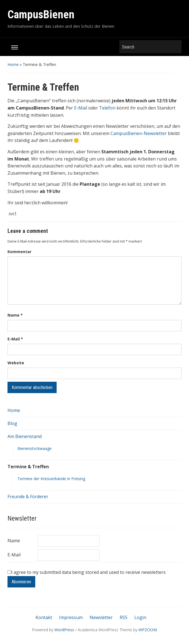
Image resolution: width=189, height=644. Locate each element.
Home (13, 64)
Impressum (71, 617)
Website (16, 363)
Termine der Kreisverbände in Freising (51, 479)
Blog (12, 423)
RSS (124, 617)
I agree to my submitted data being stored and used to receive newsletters (87, 572)
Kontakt (44, 617)
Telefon (107, 108)
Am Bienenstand (25, 436)
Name (15, 315)
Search (175, 47)
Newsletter (101, 617)
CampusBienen (41, 15)
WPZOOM (148, 630)
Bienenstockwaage (35, 448)
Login (140, 617)
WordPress (64, 630)
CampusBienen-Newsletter (139, 133)
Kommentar (19, 252)
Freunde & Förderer (28, 497)
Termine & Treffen (28, 467)
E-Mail (81, 108)
